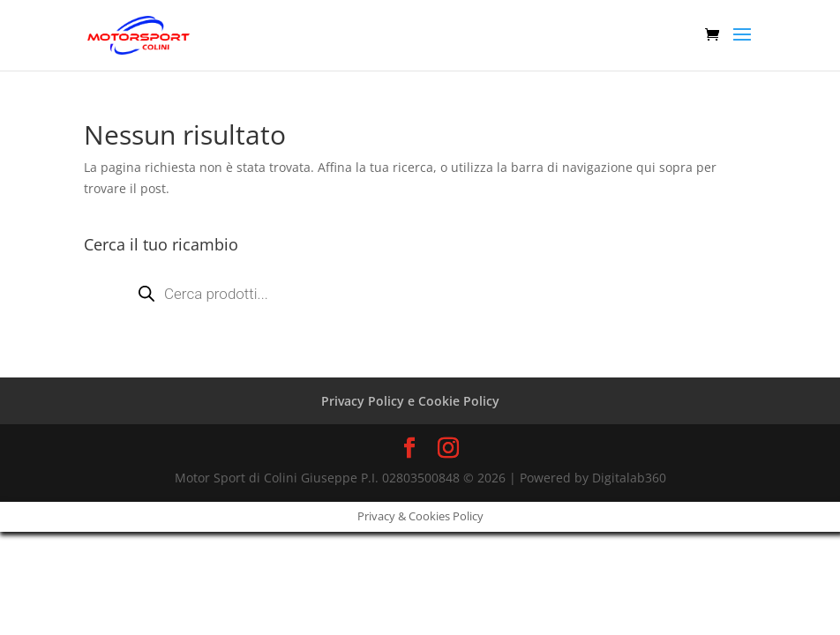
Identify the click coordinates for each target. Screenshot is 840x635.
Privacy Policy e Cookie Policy (410, 401)
